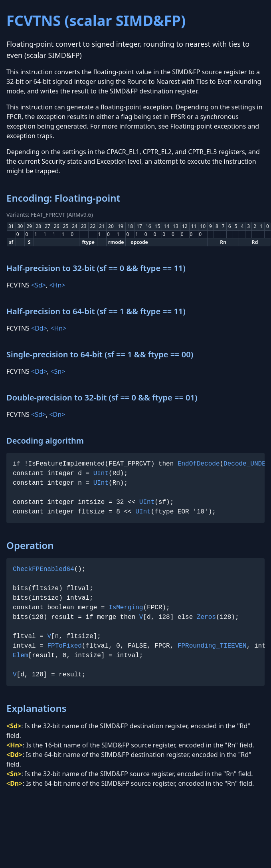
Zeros (206, 617)
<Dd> (39, 328)
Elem (20, 656)
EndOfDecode (199, 464)
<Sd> (39, 285)
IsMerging (126, 608)
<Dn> (57, 414)
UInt (101, 474)
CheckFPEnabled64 (44, 569)
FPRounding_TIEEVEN (212, 646)
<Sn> (58, 371)
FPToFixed (64, 646)
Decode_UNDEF (246, 464)
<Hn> (57, 285)
